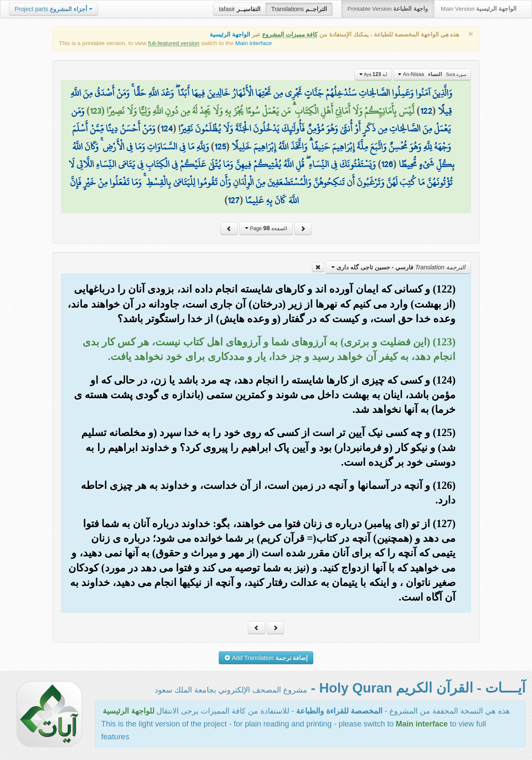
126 (387, 164)
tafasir (240, 9)
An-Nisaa (432, 74)
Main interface (253, 43)
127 (234, 200)
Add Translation (266, 658)
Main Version (479, 9)
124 (167, 128)
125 (220, 147)
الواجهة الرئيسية (230, 35)
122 (426, 111)
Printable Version (388, 9)
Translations (299, 9)
